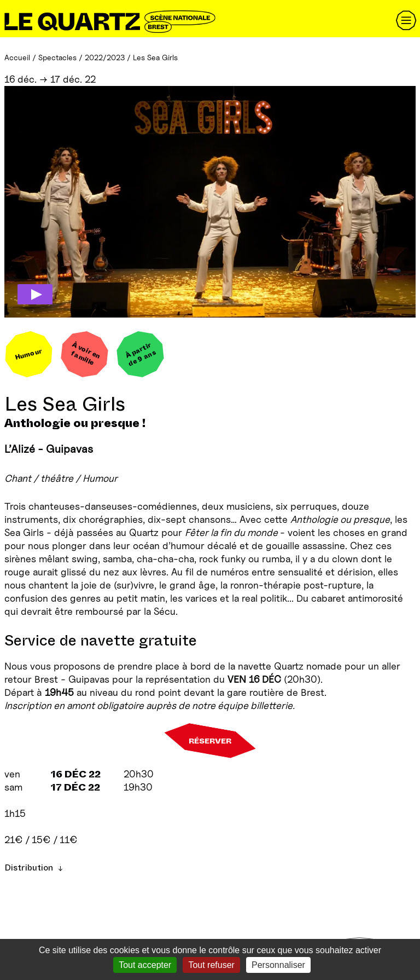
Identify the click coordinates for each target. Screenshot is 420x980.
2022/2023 (105, 57)
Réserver (210, 741)
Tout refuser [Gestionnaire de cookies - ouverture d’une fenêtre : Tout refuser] (211, 965)
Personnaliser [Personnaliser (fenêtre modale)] (278, 965)
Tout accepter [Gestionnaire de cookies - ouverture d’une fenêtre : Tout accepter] (145, 965)
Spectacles (57, 57)
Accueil (17, 57)
